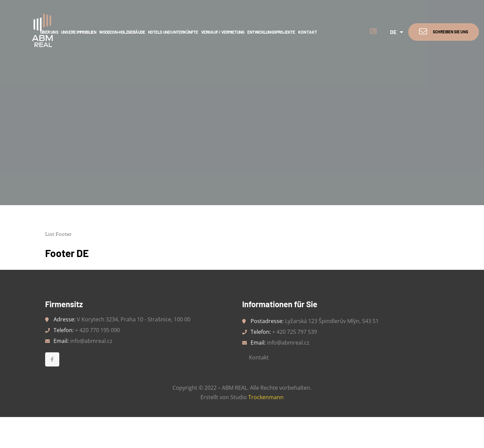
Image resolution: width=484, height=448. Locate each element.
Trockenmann (266, 397)
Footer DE (67, 253)
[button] (444, 32)
